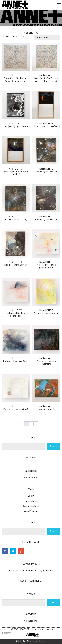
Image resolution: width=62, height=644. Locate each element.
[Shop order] (47, 38)
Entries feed (31, 501)
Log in (31, 496)
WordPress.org (31, 511)
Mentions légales (38, 641)
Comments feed (31, 506)
